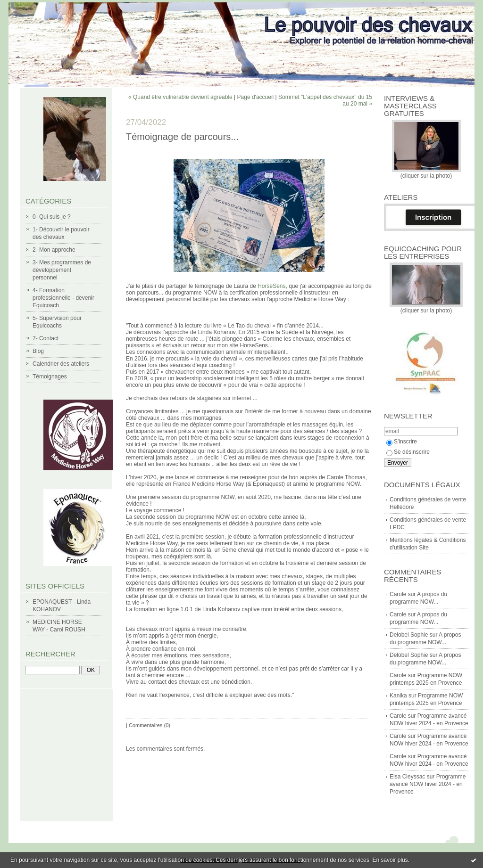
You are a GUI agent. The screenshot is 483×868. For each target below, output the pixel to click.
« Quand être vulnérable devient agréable (180, 97)
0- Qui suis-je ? (52, 217)
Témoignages (50, 377)
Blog (38, 351)
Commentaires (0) (150, 725)
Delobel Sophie (409, 635)
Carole (398, 594)
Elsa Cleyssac (407, 777)
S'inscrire (402, 442)
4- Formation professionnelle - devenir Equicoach (63, 298)
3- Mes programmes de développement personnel (62, 270)
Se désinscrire (408, 452)
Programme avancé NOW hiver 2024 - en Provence (428, 784)
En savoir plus (390, 860)
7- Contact (46, 338)
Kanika (398, 696)
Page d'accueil (256, 97)
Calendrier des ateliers (61, 364)
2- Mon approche (54, 250)
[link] (271, 286)
